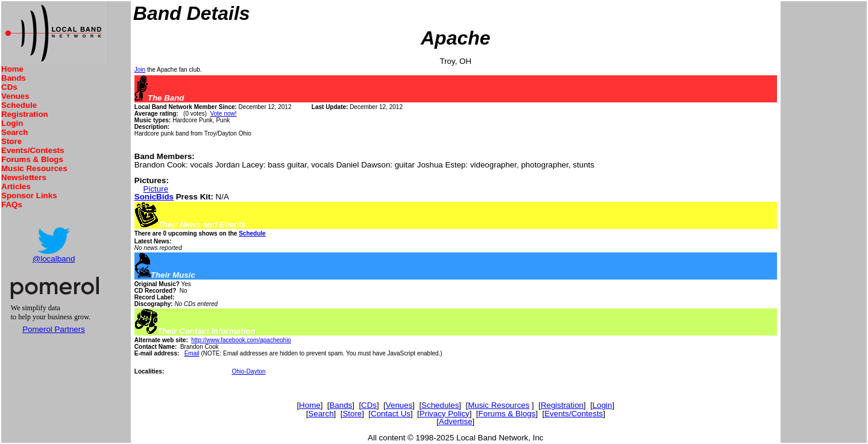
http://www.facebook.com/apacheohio (241, 340)
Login (12, 123)
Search (14, 132)
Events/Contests (33, 150)
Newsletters (24, 177)
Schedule (19, 105)
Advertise (456, 421)
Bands (14, 78)
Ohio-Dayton (248, 371)
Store (11, 141)
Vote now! (224, 114)
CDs (9, 87)
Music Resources (34, 168)
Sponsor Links (29, 195)
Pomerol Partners (54, 329)
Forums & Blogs (32, 159)
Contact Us (391, 414)
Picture (156, 189)
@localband (54, 259)
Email (192, 353)
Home (12, 69)
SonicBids (154, 197)
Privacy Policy (445, 414)
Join (140, 70)
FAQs (12, 205)
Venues (15, 96)
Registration (25, 114)
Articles (16, 186)
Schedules (440, 405)
